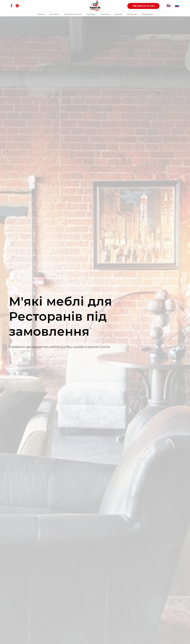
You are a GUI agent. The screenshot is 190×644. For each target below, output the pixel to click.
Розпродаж (148, 14)
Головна (41, 14)
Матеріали (132, 14)
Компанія (91, 14)
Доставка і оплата (73, 14)
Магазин (54, 14)
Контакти (105, 14)
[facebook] (12, 6)
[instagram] (17, 6)
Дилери (118, 14)
